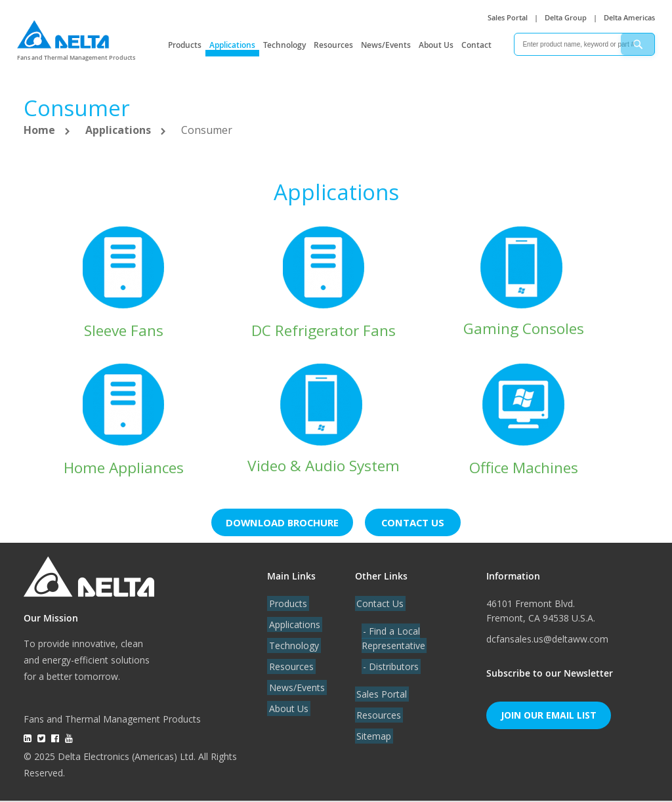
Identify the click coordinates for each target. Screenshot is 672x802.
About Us (436, 45)
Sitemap (372, 737)
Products (185, 45)
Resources (333, 45)
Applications (232, 45)
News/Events (386, 45)
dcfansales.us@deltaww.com (547, 640)
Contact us (418, 524)
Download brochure (281, 524)
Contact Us (379, 605)
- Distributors (389, 668)
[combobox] (584, 44)
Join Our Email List (549, 716)
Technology (284, 45)
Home (41, 130)
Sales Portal (508, 17)
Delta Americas (629, 17)
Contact (476, 45)
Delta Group (566, 17)
